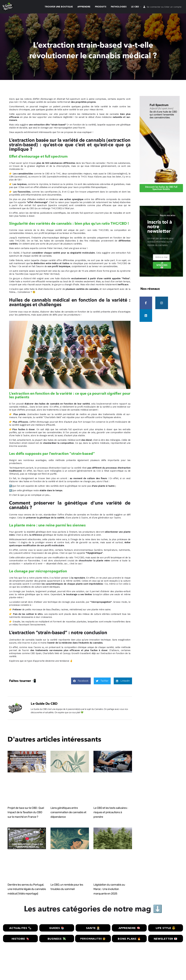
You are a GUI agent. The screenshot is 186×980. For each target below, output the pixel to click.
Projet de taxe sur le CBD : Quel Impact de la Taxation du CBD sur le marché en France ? (26, 812)
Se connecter (154, 7)
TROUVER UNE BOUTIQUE (59, 7)
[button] (81, 681)
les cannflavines (49, 192)
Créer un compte (173, 7)
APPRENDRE (84, 7)
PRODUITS (101, 7)
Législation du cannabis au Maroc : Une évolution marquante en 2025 (109, 889)
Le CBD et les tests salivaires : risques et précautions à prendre (111, 812)
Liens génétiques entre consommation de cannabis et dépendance (68, 812)
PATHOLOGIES (119, 7)
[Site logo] (8, 6)
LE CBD (135, 7)
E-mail (156, 253)
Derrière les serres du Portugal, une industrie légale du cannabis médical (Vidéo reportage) (27, 889)
